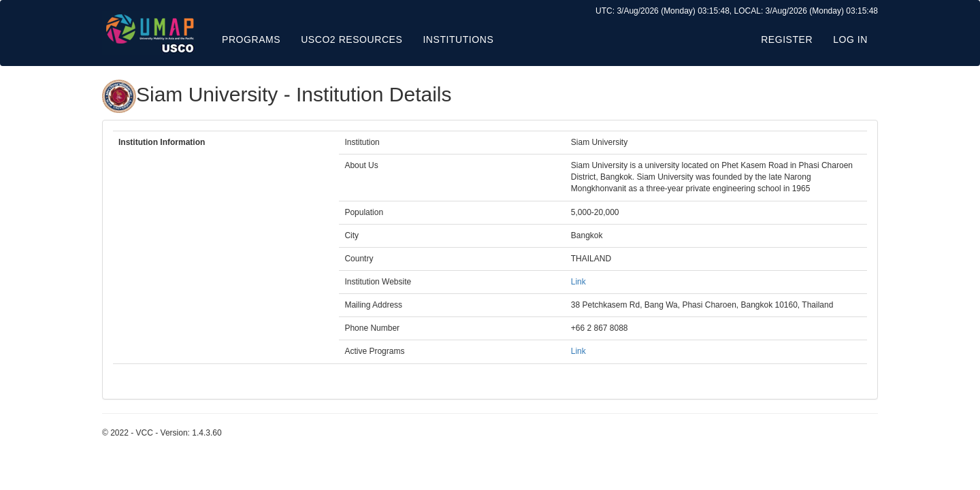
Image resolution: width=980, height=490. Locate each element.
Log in (850, 39)
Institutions (458, 39)
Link (578, 282)
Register (787, 39)
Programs (251, 39)
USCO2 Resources (352, 39)
